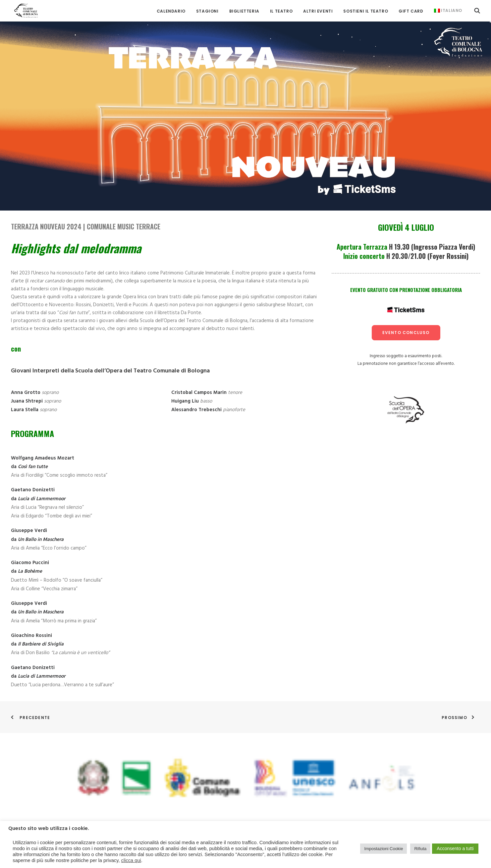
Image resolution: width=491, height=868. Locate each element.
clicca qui (131, 860)
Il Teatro (281, 10)
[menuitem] (171, 10)
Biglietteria (244, 10)
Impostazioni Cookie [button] (383, 849)
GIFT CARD (411, 10)
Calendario (171, 10)
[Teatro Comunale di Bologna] (23, 9)
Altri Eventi (318, 10)
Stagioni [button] (207, 10)
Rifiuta (420, 849)
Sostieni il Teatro (366, 10)
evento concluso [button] (406, 333)
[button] (477, 9)
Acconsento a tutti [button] (455, 848)
